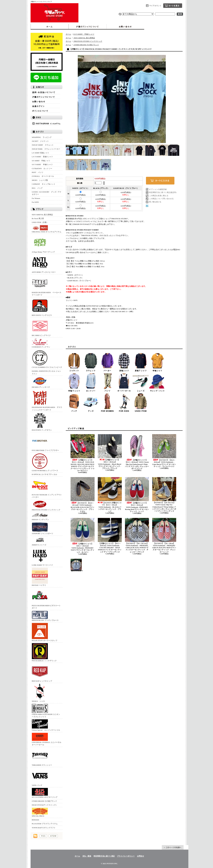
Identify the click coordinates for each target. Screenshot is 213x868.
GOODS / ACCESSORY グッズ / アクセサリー (47, 193)
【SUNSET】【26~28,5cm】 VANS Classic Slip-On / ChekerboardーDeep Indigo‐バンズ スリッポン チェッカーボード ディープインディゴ (164, 495)
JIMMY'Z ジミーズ (40, 541)
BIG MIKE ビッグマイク (41, 327)
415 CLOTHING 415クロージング (45, 793)
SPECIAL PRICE (40, 812)
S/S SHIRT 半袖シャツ (41, 161)
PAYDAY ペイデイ (40, 577)
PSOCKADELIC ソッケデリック (44, 652)
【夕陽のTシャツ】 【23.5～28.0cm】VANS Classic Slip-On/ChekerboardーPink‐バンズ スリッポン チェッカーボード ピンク (137, 452)
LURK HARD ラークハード (42, 557)
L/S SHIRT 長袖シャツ (40, 153)
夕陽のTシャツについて (87, 27)
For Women (36, 198)
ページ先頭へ (173, 847)
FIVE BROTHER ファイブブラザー (45, 442)
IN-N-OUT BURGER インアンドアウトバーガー (47, 488)
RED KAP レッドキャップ (42, 673)
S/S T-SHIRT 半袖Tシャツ (42, 164)
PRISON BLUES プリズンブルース (45, 616)
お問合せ (125, 27)
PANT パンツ (38, 172)
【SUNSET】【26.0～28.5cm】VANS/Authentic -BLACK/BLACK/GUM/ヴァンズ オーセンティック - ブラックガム (83, 495)
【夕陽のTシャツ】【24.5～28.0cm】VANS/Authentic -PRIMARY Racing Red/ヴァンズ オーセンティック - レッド (137, 495)
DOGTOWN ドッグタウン (42, 422)
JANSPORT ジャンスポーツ (42, 528)
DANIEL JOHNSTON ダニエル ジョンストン (46, 372)
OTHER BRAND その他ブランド (44, 801)
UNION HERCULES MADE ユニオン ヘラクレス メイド (46, 711)
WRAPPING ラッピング (42, 137)
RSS (43, 836)
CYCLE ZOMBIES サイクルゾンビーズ (47, 359)
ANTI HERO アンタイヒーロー (44, 264)
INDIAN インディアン (40, 516)
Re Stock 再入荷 (38, 218)
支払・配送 (87, 856)
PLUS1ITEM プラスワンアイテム (45, 824)
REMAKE (36, 820)
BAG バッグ (37, 188)
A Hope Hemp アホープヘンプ (43, 244)
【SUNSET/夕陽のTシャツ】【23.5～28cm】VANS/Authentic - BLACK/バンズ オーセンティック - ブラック (110, 495)
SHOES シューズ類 (40, 180)
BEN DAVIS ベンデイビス (42, 307)
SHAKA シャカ (40, 693)
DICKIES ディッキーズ (41, 382)
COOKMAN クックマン (41, 343)
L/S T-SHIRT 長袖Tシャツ (42, 157)
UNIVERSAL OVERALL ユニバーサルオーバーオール (47, 739)
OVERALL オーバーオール (43, 176)
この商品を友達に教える (159, 196)
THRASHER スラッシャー (42, 757)
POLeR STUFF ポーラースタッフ (45, 632)
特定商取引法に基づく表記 (104, 856)
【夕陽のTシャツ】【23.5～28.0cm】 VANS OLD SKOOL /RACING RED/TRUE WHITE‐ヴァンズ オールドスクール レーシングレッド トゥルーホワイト (83, 453)
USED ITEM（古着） (40, 222)
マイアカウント (155, 6)
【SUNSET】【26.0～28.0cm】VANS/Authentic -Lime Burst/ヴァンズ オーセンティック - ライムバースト (164, 451)
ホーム (50, 27)
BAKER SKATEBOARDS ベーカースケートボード (47, 285)
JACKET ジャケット (41, 141)
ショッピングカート (173, 6)
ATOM (53, 836)
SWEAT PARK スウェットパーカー (46, 149)
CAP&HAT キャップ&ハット (44, 184)
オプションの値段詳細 (158, 189)
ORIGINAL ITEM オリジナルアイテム (47, 229)
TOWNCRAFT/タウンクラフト (44, 828)
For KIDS (35, 202)
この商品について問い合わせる (161, 199)
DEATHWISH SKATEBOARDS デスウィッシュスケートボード (47, 400)
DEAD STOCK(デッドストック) (44, 805)
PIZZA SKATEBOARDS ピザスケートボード (46, 598)
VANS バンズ (40, 777)
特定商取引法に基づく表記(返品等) (163, 192)
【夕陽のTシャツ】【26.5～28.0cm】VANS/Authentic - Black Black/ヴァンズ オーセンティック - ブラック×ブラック (110, 452)
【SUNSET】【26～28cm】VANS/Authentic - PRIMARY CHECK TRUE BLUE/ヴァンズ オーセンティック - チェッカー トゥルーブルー (77, 565)
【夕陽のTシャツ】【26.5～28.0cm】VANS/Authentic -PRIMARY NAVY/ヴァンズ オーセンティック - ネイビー (83, 536)
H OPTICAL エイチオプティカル (44, 474)
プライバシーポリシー (126, 856)
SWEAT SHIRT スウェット (43, 145)
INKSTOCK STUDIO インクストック (46, 505)
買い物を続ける (155, 202)
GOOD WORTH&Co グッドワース (45, 462)
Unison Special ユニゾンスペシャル (46, 725)
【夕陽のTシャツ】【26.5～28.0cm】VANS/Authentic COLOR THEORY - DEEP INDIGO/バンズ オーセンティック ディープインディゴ (110, 535)
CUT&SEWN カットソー (42, 168)
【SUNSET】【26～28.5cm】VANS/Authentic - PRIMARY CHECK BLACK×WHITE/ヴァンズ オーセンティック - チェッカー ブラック (137, 535)
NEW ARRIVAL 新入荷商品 (42, 215)
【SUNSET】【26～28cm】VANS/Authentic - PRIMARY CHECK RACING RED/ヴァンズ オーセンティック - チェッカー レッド (164, 535)
